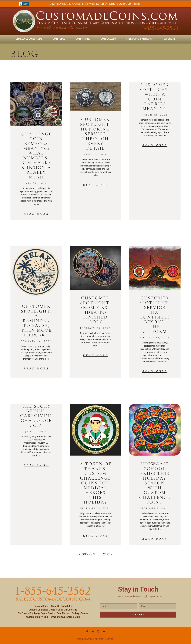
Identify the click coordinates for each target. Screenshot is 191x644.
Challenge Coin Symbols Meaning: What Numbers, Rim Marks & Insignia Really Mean (36, 156)
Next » (107, 554)
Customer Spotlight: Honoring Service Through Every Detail (96, 134)
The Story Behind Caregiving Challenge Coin (37, 416)
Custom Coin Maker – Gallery (64, 613)
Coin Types (59, 39)
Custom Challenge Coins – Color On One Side (53, 610)
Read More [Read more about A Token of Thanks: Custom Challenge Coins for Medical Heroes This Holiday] (96, 536)
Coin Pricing (83, 39)
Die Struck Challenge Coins (32, 613)
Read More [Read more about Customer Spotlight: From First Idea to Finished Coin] (96, 355)
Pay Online (169, 39)
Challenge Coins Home (29, 39)
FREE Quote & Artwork (139, 39)
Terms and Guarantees (61, 617)
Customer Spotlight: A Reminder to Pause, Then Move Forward (36, 321)
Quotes (84, 613)
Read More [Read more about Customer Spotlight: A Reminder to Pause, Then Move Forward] (36, 369)
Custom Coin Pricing (37, 617)
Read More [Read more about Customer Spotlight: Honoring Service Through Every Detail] (96, 185)
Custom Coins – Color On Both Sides (53, 606)
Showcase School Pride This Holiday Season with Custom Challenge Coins (155, 483)
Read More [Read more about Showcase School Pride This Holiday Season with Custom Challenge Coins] (155, 539)
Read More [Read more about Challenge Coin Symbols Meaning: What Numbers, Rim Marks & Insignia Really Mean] (36, 214)
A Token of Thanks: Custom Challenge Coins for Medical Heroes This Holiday (96, 483)
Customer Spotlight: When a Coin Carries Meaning (155, 97)
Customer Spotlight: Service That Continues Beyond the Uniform (155, 315)
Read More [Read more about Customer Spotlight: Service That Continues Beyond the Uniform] (155, 371)
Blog (77, 617)
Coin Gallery (108, 39)
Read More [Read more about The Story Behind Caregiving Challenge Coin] (36, 465)
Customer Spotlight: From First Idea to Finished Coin (96, 310)
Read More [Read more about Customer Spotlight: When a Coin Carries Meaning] (155, 145)
